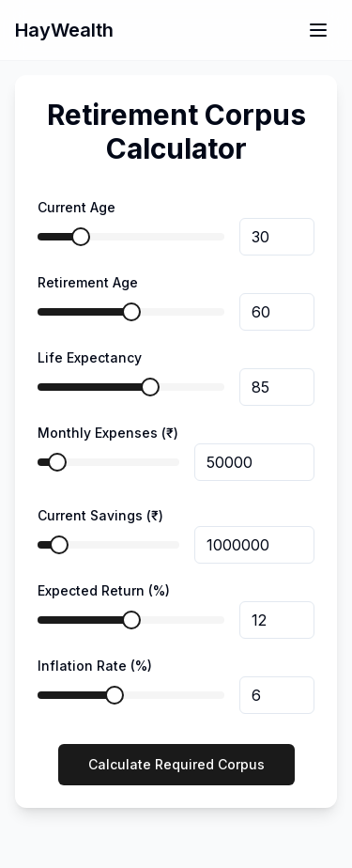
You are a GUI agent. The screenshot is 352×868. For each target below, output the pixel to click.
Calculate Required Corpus (176, 764)
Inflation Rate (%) (95, 666)
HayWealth (64, 30)
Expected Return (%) (104, 590)
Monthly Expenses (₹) (108, 433)
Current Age (77, 207)
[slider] (81, 237)
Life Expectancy (90, 357)
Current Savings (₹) (100, 515)
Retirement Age (88, 282)
